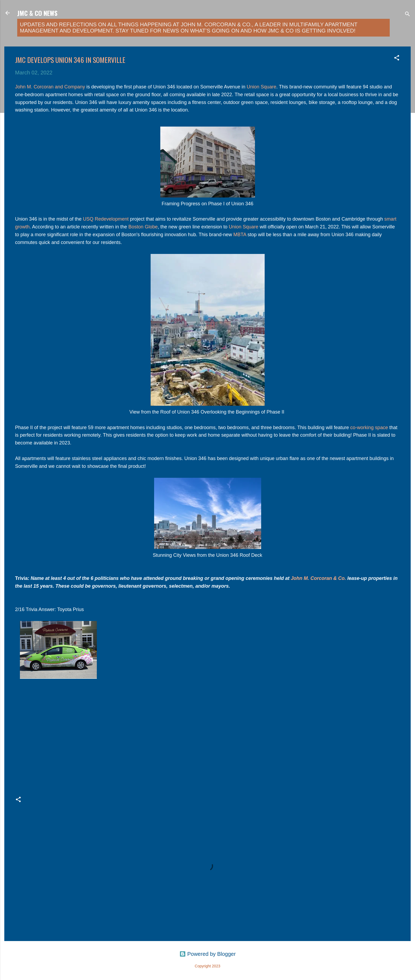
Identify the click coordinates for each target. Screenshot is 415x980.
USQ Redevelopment (105, 219)
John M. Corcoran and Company (50, 87)
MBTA (240, 235)
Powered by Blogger (208, 954)
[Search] (407, 15)
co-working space (369, 428)
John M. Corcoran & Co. (318, 578)
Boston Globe (143, 227)
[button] (397, 58)
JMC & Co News (37, 13)
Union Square (261, 87)
